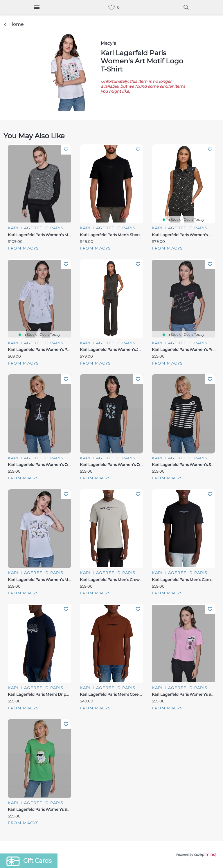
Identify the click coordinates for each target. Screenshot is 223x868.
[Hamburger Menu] (37, 7)
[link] (111, 7)
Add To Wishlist (66, 149)
